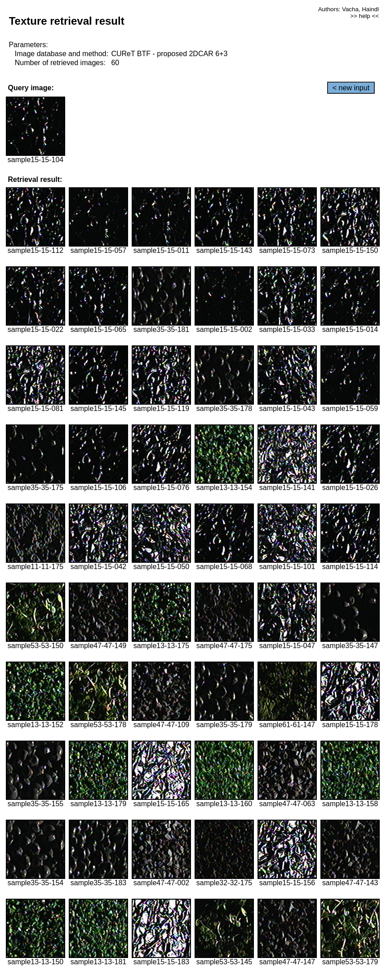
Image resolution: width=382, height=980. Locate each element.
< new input (351, 88)
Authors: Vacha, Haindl (349, 9)
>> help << (364, 16)
